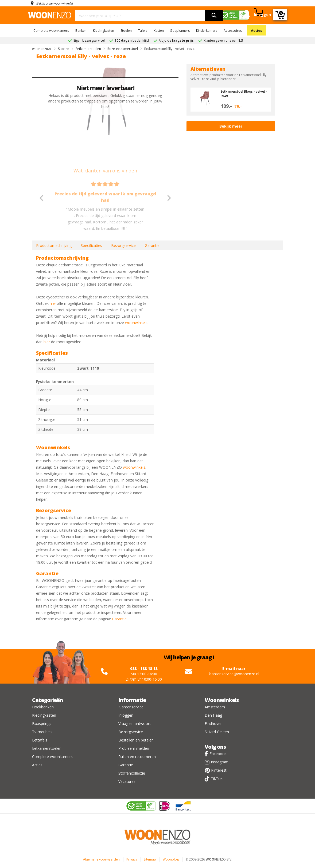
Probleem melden (134, 748)
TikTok (217, 778)
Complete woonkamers (51, 31)
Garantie (152, 245)
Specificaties (91, 245)
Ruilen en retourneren (137, 757)
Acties (256, 30)
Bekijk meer (231, 126)
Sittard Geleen (217, 732)
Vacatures (127, 781)
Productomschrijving (54, 245)
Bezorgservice (123, 245)
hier (53, 303)
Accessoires (233, 31)
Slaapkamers (180, 31)
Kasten (159, 31)
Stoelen (126, 31)
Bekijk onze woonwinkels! (57, 3)
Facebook (218, 754)
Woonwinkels (222, 700)
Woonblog (171, 859)
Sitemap (150, 859)
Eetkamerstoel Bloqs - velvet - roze (239, 93)
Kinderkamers (207, 31)
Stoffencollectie (132, 773)
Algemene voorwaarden (101, 859)
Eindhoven (214, 723)
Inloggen (126, 715)
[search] (214, 15)
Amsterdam (215, 707)
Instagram (220, 762)
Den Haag (213, 715)
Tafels (143, 31)
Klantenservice (131, 707)
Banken (81, 31)
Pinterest (219, 770)
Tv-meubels (42, 732)
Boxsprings (42, 723)
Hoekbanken (43, 707)
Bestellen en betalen (136, 740)
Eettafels (40, 740)
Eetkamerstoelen (47, 748)
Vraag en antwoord (135, 723)
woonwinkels (136, 323)
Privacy (132, 859)
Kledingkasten (104, 31)
